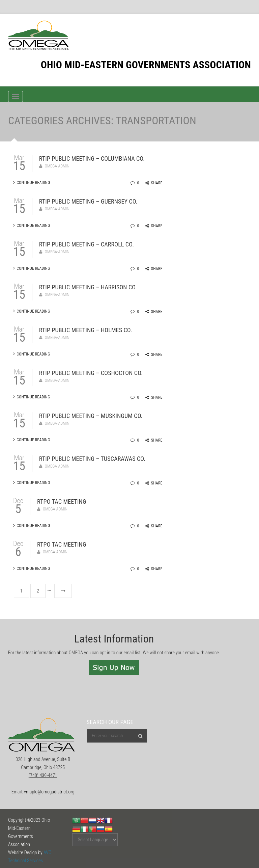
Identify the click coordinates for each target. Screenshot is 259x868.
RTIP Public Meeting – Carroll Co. (87, 244)
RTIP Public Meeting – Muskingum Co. (91, 416)
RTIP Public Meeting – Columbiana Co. (92, 159)
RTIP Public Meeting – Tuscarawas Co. (92, 459)
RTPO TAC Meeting (62, 502)
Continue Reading (32, 182)
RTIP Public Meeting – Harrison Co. (88, 287)
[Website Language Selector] (95, 840)
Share (154, 183)
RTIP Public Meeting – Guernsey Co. (88, 201)
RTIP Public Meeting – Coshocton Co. (91, 373)
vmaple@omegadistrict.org (49, 792)
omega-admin (57, 166)
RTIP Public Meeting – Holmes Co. (86, 330)
